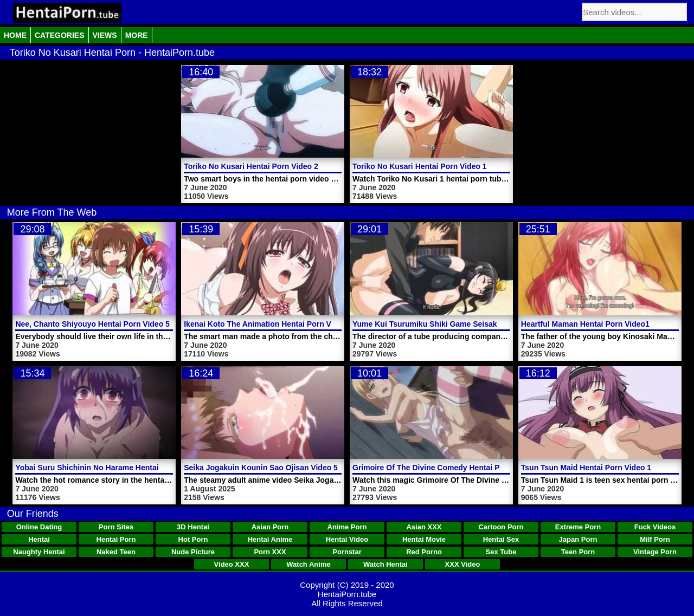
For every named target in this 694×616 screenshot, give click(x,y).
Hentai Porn (116, 539)
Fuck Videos (655, 527)
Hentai (39, 539)
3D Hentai (193, 527)
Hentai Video (347, 539)
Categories (60, 35)
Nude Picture (193, 552)
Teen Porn (578, 552)
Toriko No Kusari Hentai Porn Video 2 (251, 166)
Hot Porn (193, 539)
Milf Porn (655, 539)
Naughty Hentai (39, 552)
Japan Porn (578, 539)
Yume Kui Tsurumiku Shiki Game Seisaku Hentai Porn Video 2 (464, 324)
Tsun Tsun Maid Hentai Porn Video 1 (586, 468)
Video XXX (232, 564)
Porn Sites (116, 527)
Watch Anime (308, 564)
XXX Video (463, 564)
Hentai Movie (424, 539)
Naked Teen (116, 552)
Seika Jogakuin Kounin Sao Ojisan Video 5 (261, 468)
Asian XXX (424, 527)
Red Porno (424, 552)
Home (15, 35)
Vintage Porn (655, 552)
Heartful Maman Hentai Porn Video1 (585, 324)
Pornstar (347, 552)
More (137, 35)
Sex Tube (501, 552)
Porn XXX (270, 552)
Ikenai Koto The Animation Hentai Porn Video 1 (268, 324)
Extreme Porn (578, 527)
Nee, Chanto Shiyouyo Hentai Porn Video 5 (92, 324)
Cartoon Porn (501, 527)
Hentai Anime (270, 539)
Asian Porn (270, 527)
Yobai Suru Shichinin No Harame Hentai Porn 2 (100, 468)
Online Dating (39, 527)
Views (105, 35)
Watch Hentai (385, 564)
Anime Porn (347, 527)
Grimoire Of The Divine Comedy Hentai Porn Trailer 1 (448, 468)
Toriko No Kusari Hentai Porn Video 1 (420, 166)
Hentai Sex (501, 539)
